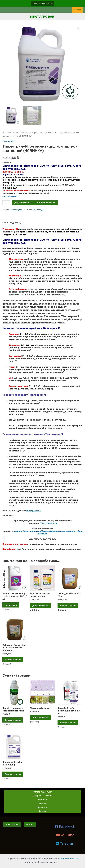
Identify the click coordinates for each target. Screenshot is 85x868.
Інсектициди (48, 133)
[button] (78, 29)
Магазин (43, 803)
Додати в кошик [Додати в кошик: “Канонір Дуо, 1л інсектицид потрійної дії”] (68, 723)
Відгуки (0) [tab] (16, 223)
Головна (6, 133)
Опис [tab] (5, 223)
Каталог (15, 133)
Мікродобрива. (34, 511)
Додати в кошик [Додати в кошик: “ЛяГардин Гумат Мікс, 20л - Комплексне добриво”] (13, 660)
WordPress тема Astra (69, 859)
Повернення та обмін (42, 796)
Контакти (42, 799)
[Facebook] (65, 826)
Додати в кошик (22, 203)
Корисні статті (42, 807)
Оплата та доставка (42, 792)
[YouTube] (65, 835)
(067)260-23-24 (10, 196)
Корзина (42, 811)
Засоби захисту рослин (30, 133)
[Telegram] (66, 843)
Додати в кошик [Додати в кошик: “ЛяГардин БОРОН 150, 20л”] (68, 606)
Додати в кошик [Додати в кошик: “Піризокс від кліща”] (40, 717)
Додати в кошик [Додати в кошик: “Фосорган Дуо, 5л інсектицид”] (13, 774)
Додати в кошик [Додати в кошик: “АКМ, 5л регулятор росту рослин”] (40, 606)
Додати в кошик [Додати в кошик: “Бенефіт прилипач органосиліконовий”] (13, 720)
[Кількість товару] (6, 203)
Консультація (12, 824)
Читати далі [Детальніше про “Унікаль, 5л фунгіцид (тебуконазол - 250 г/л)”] (11, 605)
